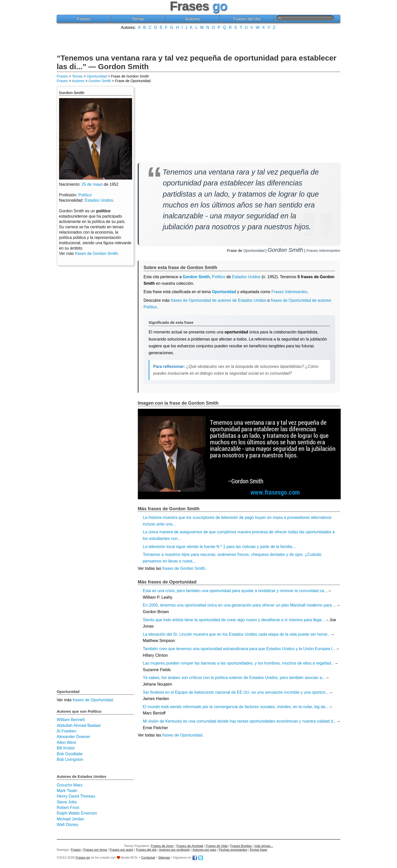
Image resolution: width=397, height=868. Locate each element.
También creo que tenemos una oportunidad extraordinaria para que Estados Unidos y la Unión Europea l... (239, 649)
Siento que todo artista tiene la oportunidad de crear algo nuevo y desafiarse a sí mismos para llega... (234, 620)
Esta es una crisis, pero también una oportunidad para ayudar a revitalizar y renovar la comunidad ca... (235, 591)
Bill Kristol (66, 748)
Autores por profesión (174, 850)
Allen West (66, 742)
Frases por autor (122, 850)
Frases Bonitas (241, 846)
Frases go (83, 857)
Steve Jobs (67, 802)
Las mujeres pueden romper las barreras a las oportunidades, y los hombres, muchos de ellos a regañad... (239, 663)
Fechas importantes (233, 850)
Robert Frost (68, 808)
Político (219, 277)
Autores (193, 19)
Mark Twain (67, 791)
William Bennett (71, 720)
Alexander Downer (73, 737)
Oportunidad (97, 76)
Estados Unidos (246, 277)
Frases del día (247, 19)
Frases (84, 19)
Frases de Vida (217, 846)
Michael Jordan (71, 819)
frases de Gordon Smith (184, 568)
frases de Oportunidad (182, 735)
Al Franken (66, 731)
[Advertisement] (198, 41)
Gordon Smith (100, 81)
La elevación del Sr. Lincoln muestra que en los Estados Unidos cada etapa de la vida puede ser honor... (237, 634)
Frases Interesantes (323, 250)
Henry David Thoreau (76, 796)
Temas (138, 19)
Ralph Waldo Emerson (77, 813)
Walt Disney (67, 825)
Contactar (148, 857)
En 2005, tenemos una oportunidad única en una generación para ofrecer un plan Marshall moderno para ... (240, 605)
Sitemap (164, 857)
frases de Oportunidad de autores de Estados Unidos (219, 300)
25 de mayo (92, 184)
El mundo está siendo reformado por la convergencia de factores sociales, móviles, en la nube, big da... (236, 707)
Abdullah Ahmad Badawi (79, 725)
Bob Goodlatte (70, 754)
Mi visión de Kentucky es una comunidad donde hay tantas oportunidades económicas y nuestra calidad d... (240, 721)
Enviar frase (259, 850)
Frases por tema (95, 850)
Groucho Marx (70, 785)
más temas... (264, 846)
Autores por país (204, 850)
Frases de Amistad (190, 846)
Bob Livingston (70, 759)
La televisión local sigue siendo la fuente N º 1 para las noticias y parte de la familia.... (220, 547)
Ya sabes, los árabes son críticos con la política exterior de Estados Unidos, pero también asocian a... (234, 678)
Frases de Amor (162, 846)
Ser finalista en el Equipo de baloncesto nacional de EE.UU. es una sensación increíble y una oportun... (236, 692)
